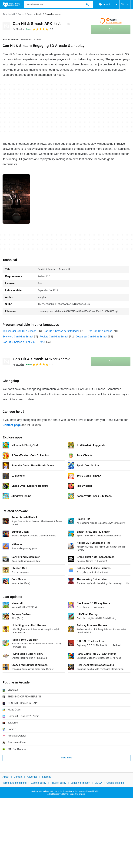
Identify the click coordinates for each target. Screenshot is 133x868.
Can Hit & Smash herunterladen (62, 331)
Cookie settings (115, 783)
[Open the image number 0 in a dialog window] (16, 199)
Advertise (32, 777)
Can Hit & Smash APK (42, 24)
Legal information (80, 783)
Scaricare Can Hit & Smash (18, 337)
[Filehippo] (11, 4)
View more (66, 758)
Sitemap (47, 777)
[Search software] (87, 4)
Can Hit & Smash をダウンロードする (24, 342)
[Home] (4, 14)
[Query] (59, 4)
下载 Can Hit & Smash (100, 331)
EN (125, 4)
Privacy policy (58, 783)
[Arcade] (30, 14)
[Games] (21, 14)
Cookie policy (38, 783)
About (6, 777)
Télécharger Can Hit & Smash (19, 331)
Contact (18, 777)
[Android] (11, 14)
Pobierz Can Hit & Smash (54, 337)
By (18, 29)
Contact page (12, 425)
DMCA (98, 783)
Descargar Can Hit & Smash (91, 337)
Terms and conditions (15, 783)
